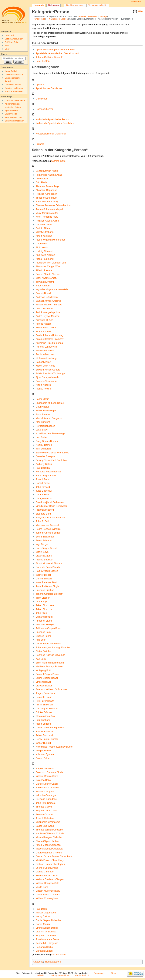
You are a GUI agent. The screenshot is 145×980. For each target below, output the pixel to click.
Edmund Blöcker (44, 617)
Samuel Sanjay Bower (47, 674)
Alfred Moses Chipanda (48, 845)
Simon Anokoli (43, 332)
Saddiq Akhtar (43, 228)
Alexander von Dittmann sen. (51, 263)
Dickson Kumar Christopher (50, 864)
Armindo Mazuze (45, 354)
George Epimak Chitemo (49, 853)
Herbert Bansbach (45, 426)
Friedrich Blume (44, 621)
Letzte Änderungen (14, 39)
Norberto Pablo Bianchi (48, 567)
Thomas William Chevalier (50, 830)
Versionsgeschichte (98, 5)
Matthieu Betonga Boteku (49, 666)
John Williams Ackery (47, 202)
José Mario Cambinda (47, 788)
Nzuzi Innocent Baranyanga (50, 433)
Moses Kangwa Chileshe (49, 837)
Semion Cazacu (44, 815)
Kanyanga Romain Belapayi (51, 518)
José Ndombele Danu (47, 939)
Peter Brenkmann (45, 701)
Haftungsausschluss (59, 975)
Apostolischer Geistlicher (49, 88)
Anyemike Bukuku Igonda (49, 343)
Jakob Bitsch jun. (45, 609)
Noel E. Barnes (44, 445)
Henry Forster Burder (47, 739)
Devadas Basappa (46, 456)
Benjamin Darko (44, 947)
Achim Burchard (44, 735)
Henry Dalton (43, 916)
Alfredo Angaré (44, 324)
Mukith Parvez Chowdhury (50, 860)
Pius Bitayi (41, 602)
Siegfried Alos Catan (47, 811)
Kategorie (38, 962)
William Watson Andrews (49, 305)
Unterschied (40, 19)
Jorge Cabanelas (45, 769)
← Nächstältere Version (57, 19)
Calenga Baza (43, 780)
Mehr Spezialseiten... (15, 91)
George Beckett (44, 499)
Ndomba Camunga (46, 795)
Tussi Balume (43, 414)
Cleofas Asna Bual (46, 716)
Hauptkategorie (53, 962)
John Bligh (41, 613)
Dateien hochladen (14, 88)
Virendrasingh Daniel (47, 928)
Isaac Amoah (43, 286)
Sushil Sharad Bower (47, 678)
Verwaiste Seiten (13, 85)
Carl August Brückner (47, 709)
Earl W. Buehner (44, 732)
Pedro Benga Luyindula (48, 529)
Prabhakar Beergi (45, 510)
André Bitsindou (44, 309)
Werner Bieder (43, 575)
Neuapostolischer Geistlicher (51, 134)
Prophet (40, 144)
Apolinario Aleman (45, 255)
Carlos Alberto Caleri (47, 784)
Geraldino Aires (44, 225)
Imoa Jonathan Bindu (47, 582)
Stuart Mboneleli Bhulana (49, 563)
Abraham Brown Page (47, 186)
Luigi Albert (42, 244)
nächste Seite (58, 161)
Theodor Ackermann (46, 198)
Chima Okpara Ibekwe (48, 841)
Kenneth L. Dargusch (47, 943)
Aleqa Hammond (45, 259)
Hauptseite (10, 35)
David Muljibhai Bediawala (50, 502)
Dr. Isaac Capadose (46, 799)
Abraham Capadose (46, 190)
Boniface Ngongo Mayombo (51, 655)
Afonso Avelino (44, 389)
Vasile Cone (42, 887)
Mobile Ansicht (82, 975)
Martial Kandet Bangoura (49, 418)
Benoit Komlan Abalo (47, 171)
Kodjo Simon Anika (46, 328)
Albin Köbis (42, 247)
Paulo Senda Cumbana (48, 895)
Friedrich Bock (43, 632)
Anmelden (136, 2)
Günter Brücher (44, 712)
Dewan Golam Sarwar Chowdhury (54, 856)
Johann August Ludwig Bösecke (53, 648)
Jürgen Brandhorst (46, 693)
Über (7, 49)
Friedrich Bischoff (45, 590)
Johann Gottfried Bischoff (49, 57)
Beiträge (103, 16)
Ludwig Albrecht (44, 251)
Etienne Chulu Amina (47, 868)
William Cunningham (47, 898)
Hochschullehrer (44, 109)
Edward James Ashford (48, 370)
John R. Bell (42, 521)
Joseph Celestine (45, 818)
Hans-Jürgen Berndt (46, 548)
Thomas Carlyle (44, 807)
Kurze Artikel (11, 71)
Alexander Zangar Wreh (48, 266)
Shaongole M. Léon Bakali (50, 403)
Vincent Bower (43, 682)
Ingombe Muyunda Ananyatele (52, 289)
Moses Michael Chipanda (49, 849)
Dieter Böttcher (44, 651)
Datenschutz (100, 973)
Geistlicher (41, 99)
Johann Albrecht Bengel (48, 533)
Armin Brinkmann (45, 705)
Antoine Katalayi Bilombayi (50, 339)
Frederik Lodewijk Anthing (49, 335)
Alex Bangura (43, 422)
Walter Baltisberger (46, 411)
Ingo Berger (42, 544)
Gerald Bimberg (44, 579)
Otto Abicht (42, 182)
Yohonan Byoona (45, 754)
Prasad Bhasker (44, 560)
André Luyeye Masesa (48, 316)
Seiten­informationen (14, 121)
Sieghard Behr (43, 514)
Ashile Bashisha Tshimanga (50, 373)
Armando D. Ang (44, 320)
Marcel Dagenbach (46, 913)
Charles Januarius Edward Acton (53, 205)
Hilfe (140, 11)
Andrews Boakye (45, 625)
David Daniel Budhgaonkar (50, 728)
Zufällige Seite (12, 42)
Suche (4, 54)
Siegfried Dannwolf (46, 936)
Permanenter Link (13, 117)
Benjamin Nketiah (45, 537)
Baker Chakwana (45, 826)
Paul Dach (41, 909)
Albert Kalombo (44, 236)
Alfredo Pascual (44, 270)
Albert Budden (43, 724)
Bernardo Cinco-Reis (47, 876)
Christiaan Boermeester (48, 644)
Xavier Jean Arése (45, 366)
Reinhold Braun (44, 697)
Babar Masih (42, 399)
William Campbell (45, 792)
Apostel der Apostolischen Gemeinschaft (57, 53)
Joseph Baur (42, 479)
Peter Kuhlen (43, 61)
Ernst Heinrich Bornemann (50, 663)
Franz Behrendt (44, 540)
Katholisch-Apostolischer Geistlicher (55, 123)
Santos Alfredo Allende (48, 274)
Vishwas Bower (44, 686)
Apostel (40, 85)
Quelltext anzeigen (75, 5)
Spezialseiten (11, 110)
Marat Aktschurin (45, 232)
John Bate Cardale (46, 803)
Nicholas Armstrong (46, 358)
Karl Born (41, 659)
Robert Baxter (43, 483)
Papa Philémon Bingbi (47, 586)
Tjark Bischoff (43, 598)
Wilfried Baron (43, 449)
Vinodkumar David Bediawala (51, 506)
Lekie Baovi (42, 430)
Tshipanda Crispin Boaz (48, 628)
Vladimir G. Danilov (46, 932)
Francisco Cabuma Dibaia (49, 772)
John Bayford (43, 487)
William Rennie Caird (47, 776)
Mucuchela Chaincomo (48, 822)
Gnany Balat (42, 407)
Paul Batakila (43, 468)
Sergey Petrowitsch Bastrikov (51, 460)
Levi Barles (42, 437)
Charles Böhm (43, 636)
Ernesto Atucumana (46, 381)
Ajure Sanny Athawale (47, 377)
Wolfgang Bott (43, 670)
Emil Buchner (43, 720)
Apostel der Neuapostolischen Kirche (55, 50)
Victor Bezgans (44, 556)
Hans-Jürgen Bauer (46, 476)
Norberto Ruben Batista (48, 472)
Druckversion (11, 114)
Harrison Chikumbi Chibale (50, 833)
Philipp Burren (43, 751)
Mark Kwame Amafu (46, 278)
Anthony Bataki (44, 464)
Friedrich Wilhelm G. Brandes (51, 689)
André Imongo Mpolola (48, 312)
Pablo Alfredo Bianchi (47, 571)
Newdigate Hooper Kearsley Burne (54, 747)
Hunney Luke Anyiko (47, 347)
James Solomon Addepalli (49, 209)
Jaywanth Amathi (45, 282)
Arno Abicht (42, 179)
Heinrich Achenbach (46, 194)
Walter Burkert (43, 743)
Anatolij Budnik (44, 293)
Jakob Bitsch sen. (45, 605)
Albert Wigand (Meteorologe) (51, 240)
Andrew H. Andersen (47, 297)
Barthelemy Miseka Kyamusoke (52, 453)
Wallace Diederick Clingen (50, 879)
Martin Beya (42, 552)
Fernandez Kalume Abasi (49, 175)
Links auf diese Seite (15, 100)
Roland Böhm (43, 758)
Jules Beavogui (44, 491)
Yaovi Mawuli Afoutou (47, 213)
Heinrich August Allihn (47, 221)
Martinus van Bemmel (47, 525)
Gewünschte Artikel (14, 74)
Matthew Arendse (45, 351)
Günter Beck (42, 495)
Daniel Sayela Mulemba (48, 920)
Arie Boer (41, 640)
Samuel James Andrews (49, 301)
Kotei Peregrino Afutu (47, 217)
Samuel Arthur (43, 362)
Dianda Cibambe (45, 872)
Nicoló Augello (43, 385)
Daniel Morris (43, 924)
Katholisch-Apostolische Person (52, 119)
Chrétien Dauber (44, 951)
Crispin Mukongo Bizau (48, 891)
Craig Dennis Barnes (47, 441)
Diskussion (93, 16)
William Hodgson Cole (47, 883)
